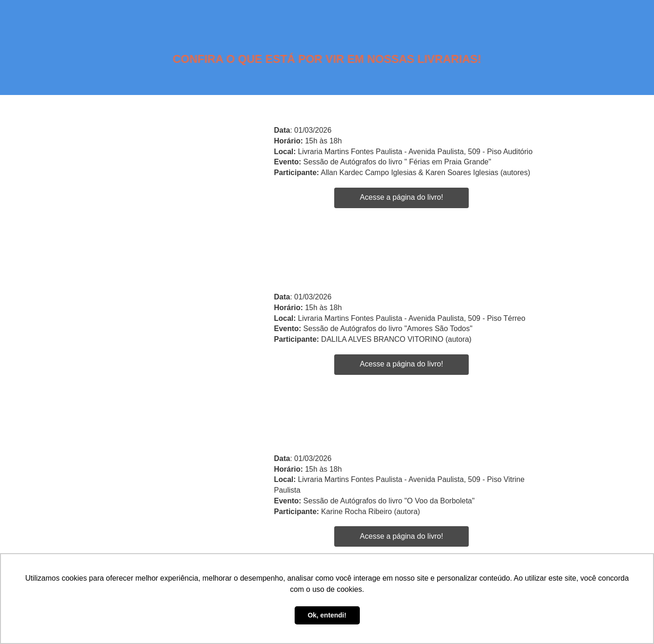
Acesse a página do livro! (401, 197)
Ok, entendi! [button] (327, 615)
